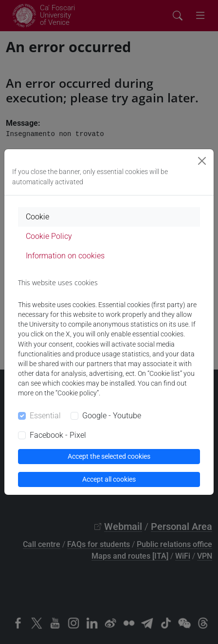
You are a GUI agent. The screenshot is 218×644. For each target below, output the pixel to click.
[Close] (202, 161)
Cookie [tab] (37, 217)
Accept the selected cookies (109, 456)
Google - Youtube (112, 416)
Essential (45, 416)
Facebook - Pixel (58, 435)
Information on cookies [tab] (65, 256)
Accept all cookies (109, 479)
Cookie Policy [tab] (49, 236)
